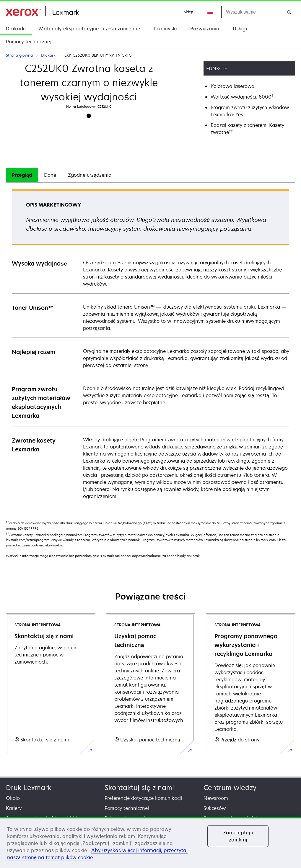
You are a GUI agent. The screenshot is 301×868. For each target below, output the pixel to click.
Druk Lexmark (29, 788)
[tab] (22, 175)
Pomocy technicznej (29, 42)
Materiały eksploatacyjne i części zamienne (90, 29)
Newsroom (216, 798)
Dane (50, 175)
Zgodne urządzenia (90, 175)
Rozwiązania (205, 29)
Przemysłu (165, 29)
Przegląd (22, 175)
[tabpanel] (150, 347)
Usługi (240, 29)
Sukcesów (215, 808)
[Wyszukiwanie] (289, 12)
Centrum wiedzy (230, 788)
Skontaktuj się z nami (139, 788)
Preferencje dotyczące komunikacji (143, 798)
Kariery (14, 808)
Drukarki (16, 29)
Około (13, 798)
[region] (150, 843)
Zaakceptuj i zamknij (238, 836)
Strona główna (42, 11)
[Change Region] (211, 12)
